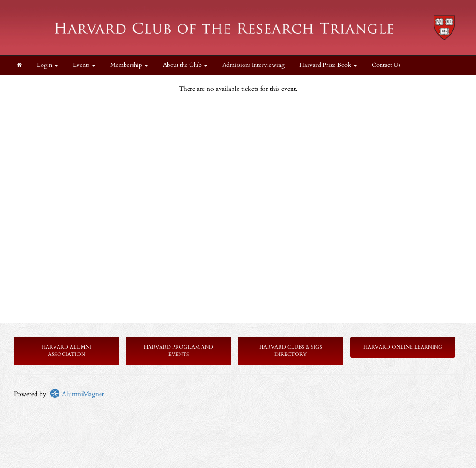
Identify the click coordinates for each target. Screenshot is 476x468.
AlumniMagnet (77, 394)
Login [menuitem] (48, 65)
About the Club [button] (185, 65)
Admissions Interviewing (253, 65)
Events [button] (84, 65)
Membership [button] (129, 65)
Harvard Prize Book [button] (328, 65)
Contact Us (386, 65)
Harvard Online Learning (403, 347)
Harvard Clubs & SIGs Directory (291, 351)
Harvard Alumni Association (66, 351)
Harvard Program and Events (178, 351)
